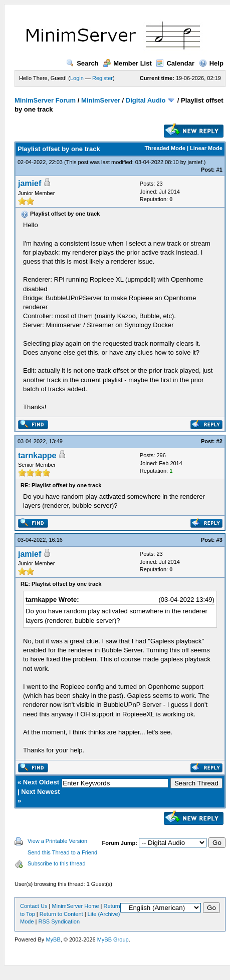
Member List (127, 63)
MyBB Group (113, 939)
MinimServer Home (75, 906)
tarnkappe (37, 455)
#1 (219, 170)
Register (102, 78)
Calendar (175, 63)
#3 (219, 540)
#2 (219, 441)
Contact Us (34, 906)
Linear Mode (206, 148)
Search (82, 63)
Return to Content (61, 914)
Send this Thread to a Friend (62, 852)
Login (77, 78)
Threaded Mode (165, 148)
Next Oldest (41, 782)
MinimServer (101, 100)
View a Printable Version (57, 841)
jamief (195, 162)
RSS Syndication (59, 921)
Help (211, 63)
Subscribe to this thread (57, 863)
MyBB (53, 939)
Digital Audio (146, 100)
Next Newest (40, 792)
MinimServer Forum (45, 100)
